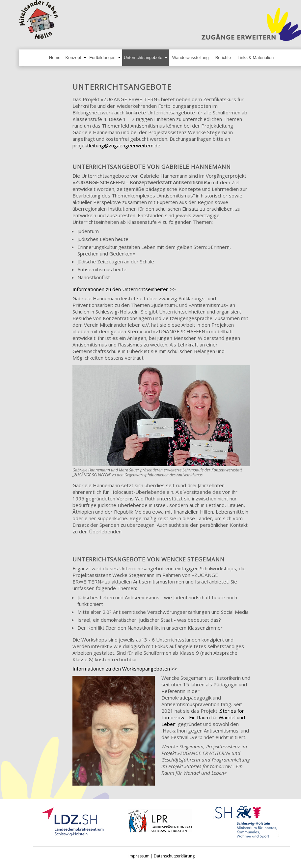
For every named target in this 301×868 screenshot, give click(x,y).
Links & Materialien (256, 58)
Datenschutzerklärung (174, 856)
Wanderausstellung (191, 58)
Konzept (73, 58)
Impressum (139, 856)
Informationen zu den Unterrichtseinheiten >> (124, 289)
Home (55, 58)
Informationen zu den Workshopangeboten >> (125, 669)
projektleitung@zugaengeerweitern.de (116, 145)
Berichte (223, 58)
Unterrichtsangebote (143, 58)
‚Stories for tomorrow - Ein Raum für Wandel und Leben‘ (203, 717)
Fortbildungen (102, 58)
